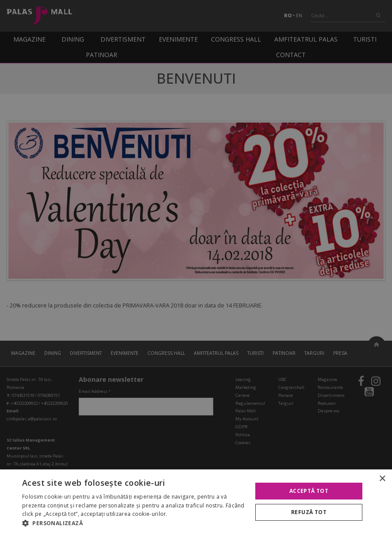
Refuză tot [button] (309, 512)
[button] (134, 523)
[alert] (196, 267)
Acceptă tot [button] (309, 491)
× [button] (382, 479)
